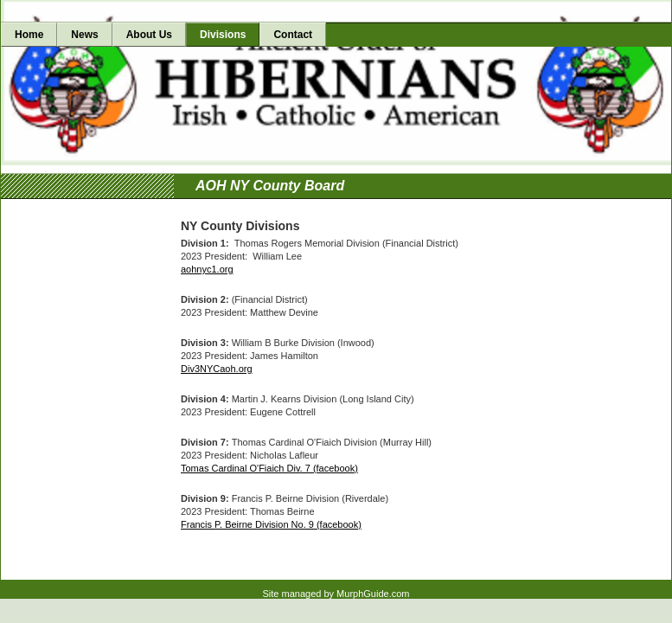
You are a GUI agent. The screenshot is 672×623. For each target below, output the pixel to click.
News (84, 35)
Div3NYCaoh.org (217, 369)
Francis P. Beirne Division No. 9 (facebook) (271, 524)
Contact (293, 35)
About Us (149, 35)
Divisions (223, 35)
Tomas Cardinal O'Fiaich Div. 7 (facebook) (269, 468)
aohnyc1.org (207, 269)
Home (29, 35)
